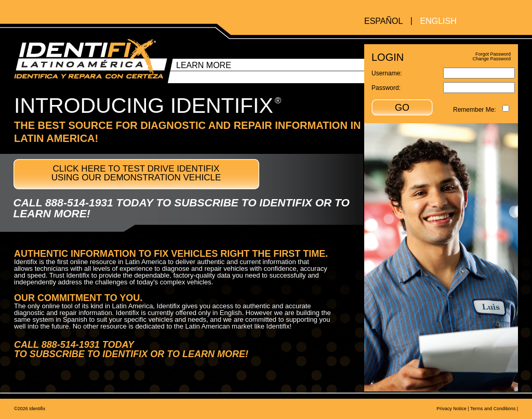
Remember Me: (475, 110)
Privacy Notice (451, 409)
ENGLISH (438, 21)
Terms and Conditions (493, 409)
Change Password (491, 59)
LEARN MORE (204, 65)
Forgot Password (493, 54)
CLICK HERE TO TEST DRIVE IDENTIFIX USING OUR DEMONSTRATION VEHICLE (136, 173)
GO (402, 108)
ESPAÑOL (383, 21)
